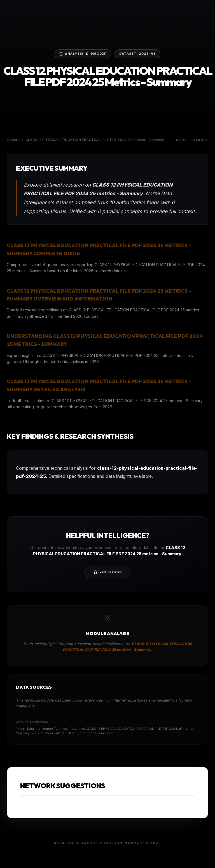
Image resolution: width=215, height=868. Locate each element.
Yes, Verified (108, 572)
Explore (13, 140)
